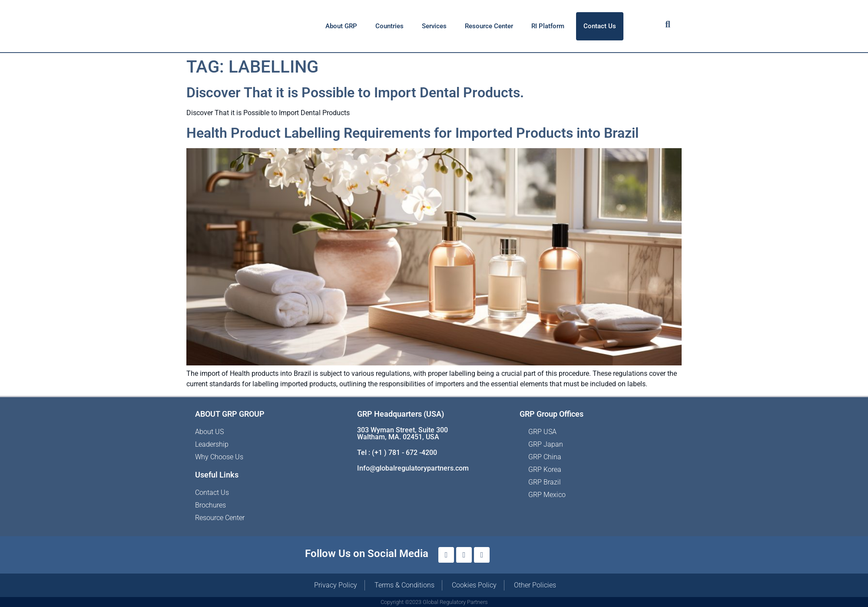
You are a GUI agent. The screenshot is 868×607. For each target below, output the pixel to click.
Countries (389, 26)
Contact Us (600, 26)
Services (434, 26)
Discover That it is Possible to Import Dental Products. (355, 93)
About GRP (341, 26)
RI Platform (548, 26)
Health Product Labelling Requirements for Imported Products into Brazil (412, 133)
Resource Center (489, 26)
